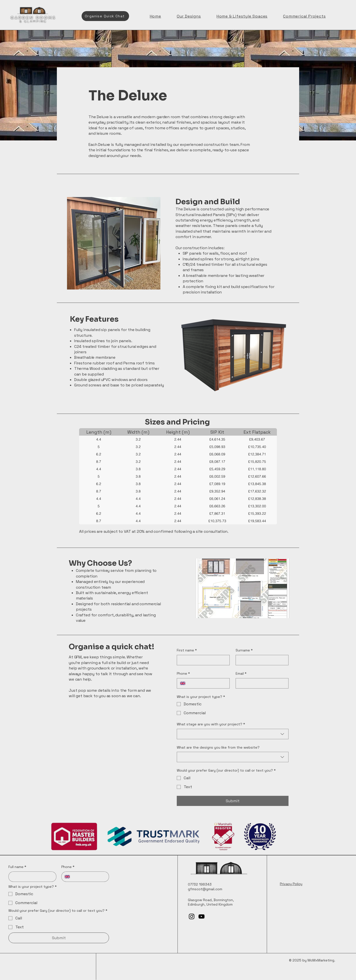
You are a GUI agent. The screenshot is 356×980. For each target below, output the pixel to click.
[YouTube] (201, 916)
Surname (244, 650)
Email (241, 674)
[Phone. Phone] (207, 683)
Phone (183, 674)
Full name (17, 867)
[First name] (202, 660)
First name (187, 650)
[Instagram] (192, 916)
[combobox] (233, 734)
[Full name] (31, 877)
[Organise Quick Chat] (105, 16)
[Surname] (261, 660)
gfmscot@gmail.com (205, 889)
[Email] (261, 683)
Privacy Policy (291, 884)
